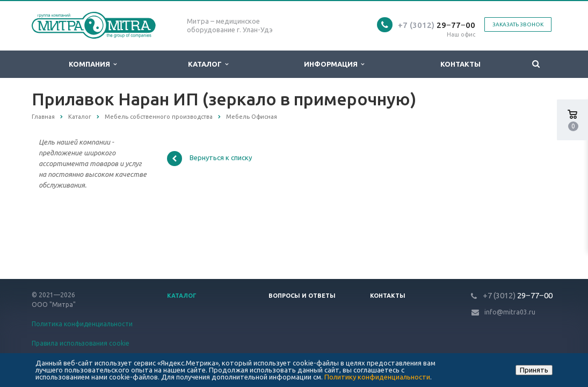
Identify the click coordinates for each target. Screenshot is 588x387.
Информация (334, 64)
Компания (93, 64)
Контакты (460, 64)
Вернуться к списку (209, 159)
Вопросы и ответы (302, 296)
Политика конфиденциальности (82, 324)
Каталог (208, 64)
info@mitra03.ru (510, 312)
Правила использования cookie (81, 343)
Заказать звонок (518, 24)
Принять (534, 370)
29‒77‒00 (437, 25)
